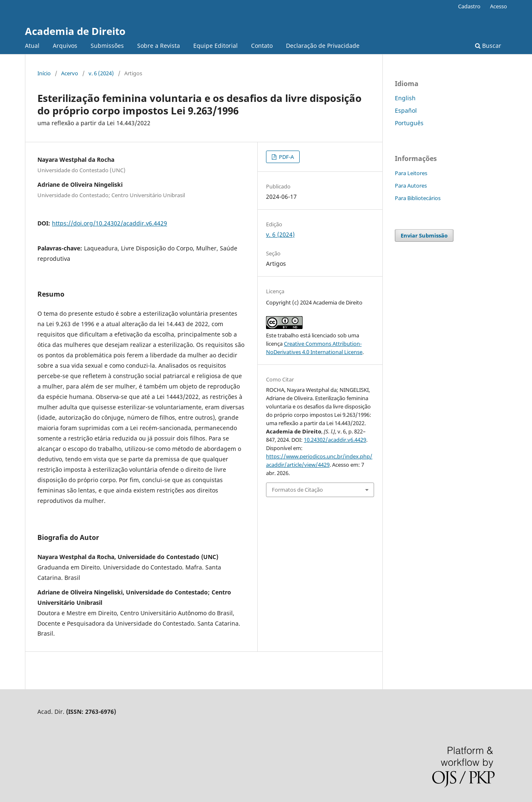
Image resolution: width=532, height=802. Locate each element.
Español (406, 110)
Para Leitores (411, 173)
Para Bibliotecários (418, 198)
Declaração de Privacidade (323, 46)
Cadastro (469, 6)
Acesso (499, 6)
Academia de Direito (75, 31)
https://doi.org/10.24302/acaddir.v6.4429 (110, 223)
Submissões (107, 46)
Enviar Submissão (424, 235)
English (405, 98)
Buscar (488, 46)
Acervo (70, 73)
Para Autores (411, 186)
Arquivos (65, 46)
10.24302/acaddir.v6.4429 (335, 440)
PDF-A (286, 157)
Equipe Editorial (216, 46)
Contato (262, 46)
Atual (32, 46)
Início (44, 73)
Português (409, 123)
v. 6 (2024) (101, 73)
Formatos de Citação (297, 490)
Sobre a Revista (159, 46)
